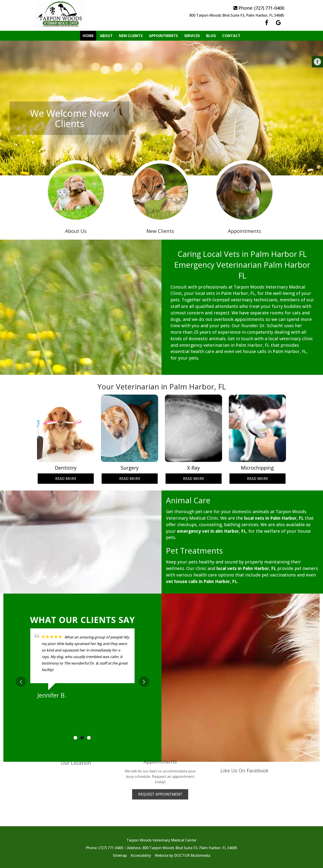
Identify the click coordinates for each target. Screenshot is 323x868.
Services (192, 36)
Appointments (163, 36)
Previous (21, 682)
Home (88, 36)
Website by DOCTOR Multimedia (182, 855)
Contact (231, 36)
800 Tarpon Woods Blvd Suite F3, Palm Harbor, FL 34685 (237, 15)
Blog (211, 36)
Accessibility (141, 855)
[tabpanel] (82, 665)
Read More (66, 479)
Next (144, 682)
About (106, 36)
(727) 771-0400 (269, 8)
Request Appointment (160, 766)
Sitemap (120, 855)
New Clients (131, 36)
